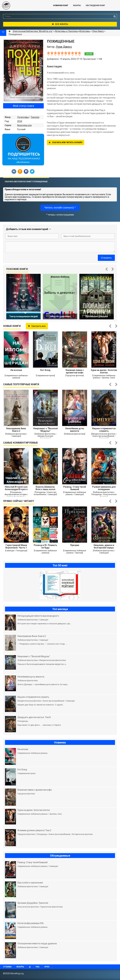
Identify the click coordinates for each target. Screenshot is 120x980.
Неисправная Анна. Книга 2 (16, 430)
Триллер (35, 117)
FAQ (37, 967)
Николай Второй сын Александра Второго (16, 488)
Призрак (75, 545)
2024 (20, 121)
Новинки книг (61, 5)
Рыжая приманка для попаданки (104, 488)
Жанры (77, 5)
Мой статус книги (24, 106)
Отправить (106, 258)
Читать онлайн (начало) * (60, 208)
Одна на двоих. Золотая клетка (104, 371)
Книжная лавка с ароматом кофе (75, 371)
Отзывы (7, 967)
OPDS (47, 967)
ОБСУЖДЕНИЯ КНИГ (95, 5)
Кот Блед (45, 370)
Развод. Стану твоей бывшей (75, 488)
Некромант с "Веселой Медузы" (45, 430)
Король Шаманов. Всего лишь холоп (45, 488)
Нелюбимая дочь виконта (75, 430)
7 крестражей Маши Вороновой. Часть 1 (16, 546)
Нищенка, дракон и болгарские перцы (104, 546)
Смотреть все (37, 326)
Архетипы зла (24, 125)
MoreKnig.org (23, 5)
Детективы (23, 117)
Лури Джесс (98, 31)
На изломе (16, 370)
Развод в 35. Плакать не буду (45, 546)
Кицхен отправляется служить (104, 430)
